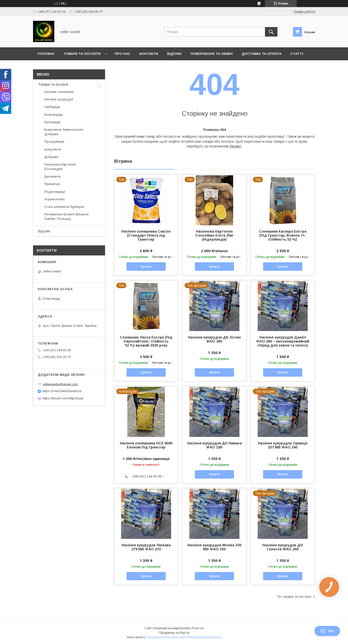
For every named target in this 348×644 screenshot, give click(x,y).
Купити (146, 267)
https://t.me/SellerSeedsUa (62, 391)
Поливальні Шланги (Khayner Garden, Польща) (67, 216)
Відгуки (174, 54)
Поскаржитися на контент (163, 637)
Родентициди (55, 192)
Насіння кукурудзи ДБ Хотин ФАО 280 (214, 339)
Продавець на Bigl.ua (174, 633)
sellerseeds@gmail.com (60, 384)
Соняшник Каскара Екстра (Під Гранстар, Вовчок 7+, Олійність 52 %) (283, 235)
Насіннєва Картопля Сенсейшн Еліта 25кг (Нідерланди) (214, 235)
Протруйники (54, 142)
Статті (297, 54)
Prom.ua (198, 628)
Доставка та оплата (262, 54)
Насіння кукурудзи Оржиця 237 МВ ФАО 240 (283, 445)
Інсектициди (54, 115)
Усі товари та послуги (294, 597)
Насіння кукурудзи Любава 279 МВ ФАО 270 (146, 547)
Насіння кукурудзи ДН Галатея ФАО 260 (283, 547)
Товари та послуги (82, 54)
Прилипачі (52, 184)
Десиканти (52, 176)
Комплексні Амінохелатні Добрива (64, 132)
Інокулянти (53, 149)
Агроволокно (55, 199)
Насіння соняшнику (59, 92)
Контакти (149, 54)
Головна (46, 54)
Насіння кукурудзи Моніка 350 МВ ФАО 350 (214, 547)
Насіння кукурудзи (59, 99)
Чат (327, 631)
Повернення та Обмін (212, 54)
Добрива (51, 157)
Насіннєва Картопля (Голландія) (60, 167)
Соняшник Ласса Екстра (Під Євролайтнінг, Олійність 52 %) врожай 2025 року (146, 341)
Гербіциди (52, 107)
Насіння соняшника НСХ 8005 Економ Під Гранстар (146, 445)
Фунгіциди (52, 122)
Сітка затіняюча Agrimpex (64, 207)
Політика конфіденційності (203, 637)
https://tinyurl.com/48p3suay (63, 398)
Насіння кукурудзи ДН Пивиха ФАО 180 (214, 445)
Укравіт (236, 146)
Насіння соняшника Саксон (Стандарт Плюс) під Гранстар (146, 235)
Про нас (122, 54)
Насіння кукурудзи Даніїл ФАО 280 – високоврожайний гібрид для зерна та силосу (283, 341)
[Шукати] (271, 32)
